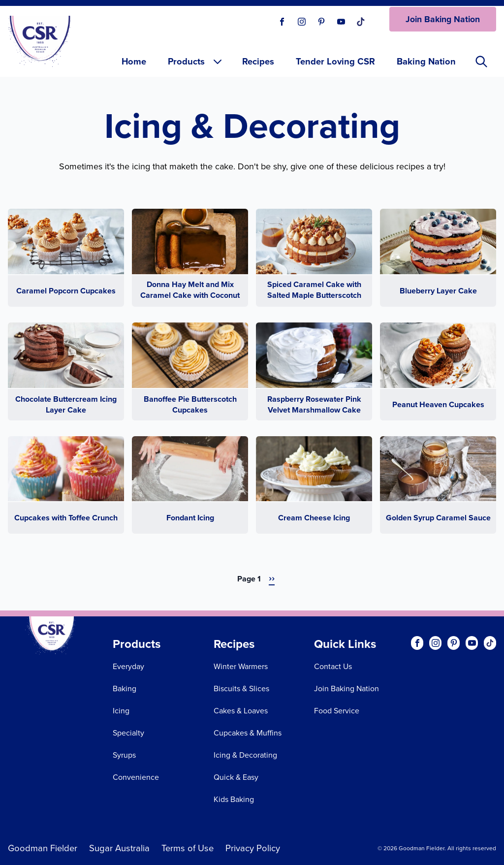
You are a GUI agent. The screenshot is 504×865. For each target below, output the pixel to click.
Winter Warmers (241, 666)
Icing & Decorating (245, 755)
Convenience (136, 777)
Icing (121, 711)
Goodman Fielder (43, 848)
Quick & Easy (236, 777)
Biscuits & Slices (241, 689)
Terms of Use (188, 848)
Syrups (124, 755)
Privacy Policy (253, 848)
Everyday (128, 666)
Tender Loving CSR (335, 61)
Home (134, 61)
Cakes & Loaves (241, 711)
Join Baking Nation (443, 19)
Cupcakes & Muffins (248, 733)
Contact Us (333, 666)
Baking (125, 689)
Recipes (258, 61)
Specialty (128, 733)
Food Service (337, 711)
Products (196, 61)
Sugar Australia (119, 848)
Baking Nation (426, 61)
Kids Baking (234, 799)
